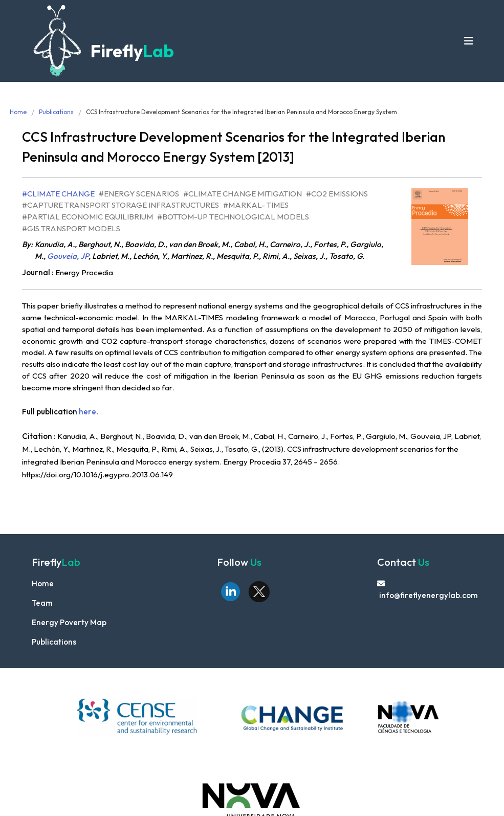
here (87, 412)
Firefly (130, 51)
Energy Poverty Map (69, 622)
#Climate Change (58, 194)
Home (18, 112)
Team (42, 603)
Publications (56, 112)
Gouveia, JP (68, 256)
